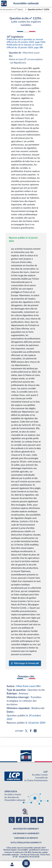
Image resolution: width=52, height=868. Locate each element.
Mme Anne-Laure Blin (28, 686)
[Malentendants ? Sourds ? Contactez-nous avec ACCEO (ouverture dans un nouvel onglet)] (24, 811)
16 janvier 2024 (37, 723)
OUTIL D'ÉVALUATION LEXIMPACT (25, 843)
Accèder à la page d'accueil (4, 4)
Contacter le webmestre (14, 852)
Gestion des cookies (40, 852)
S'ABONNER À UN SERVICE (25, 838)
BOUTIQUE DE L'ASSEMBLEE (25, 829)
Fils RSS (28, 852)
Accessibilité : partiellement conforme (33, 850)
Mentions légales (10, 850)
